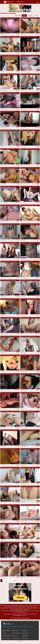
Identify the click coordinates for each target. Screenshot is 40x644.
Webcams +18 (20, 2)
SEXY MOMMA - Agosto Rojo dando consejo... (10, 486)
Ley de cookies (13, 626)
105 (10, 581)
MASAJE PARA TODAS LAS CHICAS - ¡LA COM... (10, 411)
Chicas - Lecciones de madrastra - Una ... (29, 411)
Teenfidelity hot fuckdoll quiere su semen (9, 468)
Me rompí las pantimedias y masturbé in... (29, 486)
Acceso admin (20, 641)
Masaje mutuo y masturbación (7, 393)
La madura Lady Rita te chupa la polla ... (9, 430)
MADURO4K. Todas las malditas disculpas (29, 468)
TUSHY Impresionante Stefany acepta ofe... (29, 393)
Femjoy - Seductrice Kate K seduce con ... (29, 337)
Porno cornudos (15, 638)
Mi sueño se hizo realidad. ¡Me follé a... (28, 93)
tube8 (38, 221)
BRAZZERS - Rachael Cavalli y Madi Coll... (29, 524)
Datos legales (5, 626)
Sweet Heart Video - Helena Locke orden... (29, 243)
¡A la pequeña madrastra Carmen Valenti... (9, 355)
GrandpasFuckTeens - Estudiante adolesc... (29, 318)
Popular (24, 16)
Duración (36, 16)
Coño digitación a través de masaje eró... (9, 449)
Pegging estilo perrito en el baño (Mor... (9, 187)
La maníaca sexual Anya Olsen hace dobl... (29, 74)
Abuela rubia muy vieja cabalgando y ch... (29, 299)
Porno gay (5, 633)
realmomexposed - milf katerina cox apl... (29, 355)
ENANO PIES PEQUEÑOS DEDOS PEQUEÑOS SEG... (9, 130)
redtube (38, 146)
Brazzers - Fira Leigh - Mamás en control (29, 149)
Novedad (30, 16)
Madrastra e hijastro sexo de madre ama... (29, 430)
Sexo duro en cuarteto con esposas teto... (29, 168)
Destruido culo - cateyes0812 (27, 262)
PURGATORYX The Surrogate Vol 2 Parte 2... (29, 280)
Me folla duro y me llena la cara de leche (9, 37)
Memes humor (15, 631)
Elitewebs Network (6, 631)
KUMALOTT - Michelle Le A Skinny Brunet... (29, 561)
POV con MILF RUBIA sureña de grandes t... (9, 18)
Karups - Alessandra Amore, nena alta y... (9, 262)
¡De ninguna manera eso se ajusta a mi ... (29, 374)
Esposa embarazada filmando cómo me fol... (9, 337)
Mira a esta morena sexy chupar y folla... (9, 543)
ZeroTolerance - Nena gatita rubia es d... (9, 280)
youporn (38, 90)
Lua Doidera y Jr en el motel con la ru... (8, 112)
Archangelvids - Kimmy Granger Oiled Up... (29, 505)
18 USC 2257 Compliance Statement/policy (20, 618)
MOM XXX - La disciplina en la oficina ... (29, 112)
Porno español (25, 636)
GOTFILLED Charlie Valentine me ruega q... (29, 18)
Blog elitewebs (25, 638)
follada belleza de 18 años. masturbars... (9, 374)
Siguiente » (16, 581)
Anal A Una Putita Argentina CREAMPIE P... (9, 299)
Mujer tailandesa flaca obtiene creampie (29, 205)
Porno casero (15, 636)
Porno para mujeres (7, 636)
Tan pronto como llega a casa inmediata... (29, 130)
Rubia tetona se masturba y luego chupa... (29, 187)
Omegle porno (25, 631)
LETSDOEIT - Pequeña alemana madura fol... (10, 168)
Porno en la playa (6, 638)
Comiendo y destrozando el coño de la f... (29, 543)
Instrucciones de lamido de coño (7, 561)
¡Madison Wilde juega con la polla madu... (9, 93)
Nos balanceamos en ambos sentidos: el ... (9, 524)
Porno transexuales (16, 633)
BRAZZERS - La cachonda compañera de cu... (10, 74)
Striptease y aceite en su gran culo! (8, 224)
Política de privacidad (23, 626)
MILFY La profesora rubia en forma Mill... (29, 37)
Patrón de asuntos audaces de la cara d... (29, 56)
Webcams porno (25, 633)
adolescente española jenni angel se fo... (29, 224)
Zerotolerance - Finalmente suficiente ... (9, 505)
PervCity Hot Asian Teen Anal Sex (8, 149)
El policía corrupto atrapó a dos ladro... (8, 243)
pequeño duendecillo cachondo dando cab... (10, 318)
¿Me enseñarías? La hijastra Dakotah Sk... (9, 205)
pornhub (38, 34)
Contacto (31, 626)
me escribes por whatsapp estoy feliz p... (29, 449)
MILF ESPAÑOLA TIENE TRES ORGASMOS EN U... (10, 56)
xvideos (18, 34)
